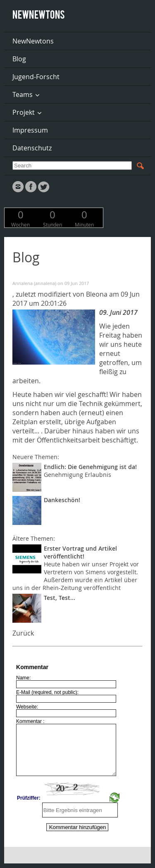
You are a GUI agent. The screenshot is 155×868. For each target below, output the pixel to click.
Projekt (24, 112)
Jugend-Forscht (36, 77)
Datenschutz (32, 148)
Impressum (30, 130)
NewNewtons (33, 41)
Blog (19, 59)
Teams (23, 94)
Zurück (23, 633)
